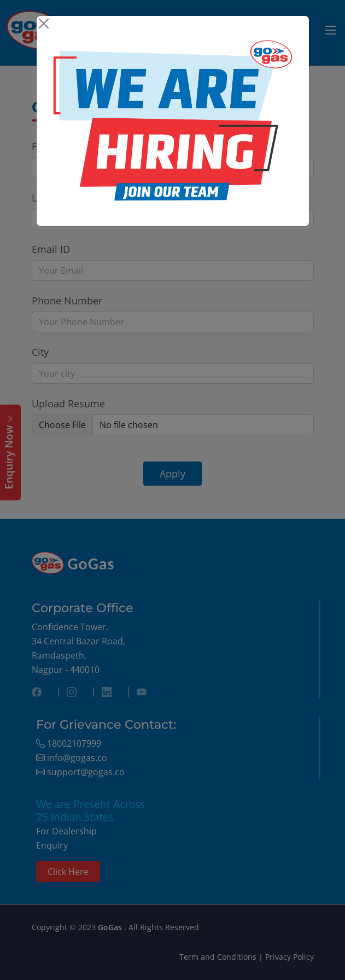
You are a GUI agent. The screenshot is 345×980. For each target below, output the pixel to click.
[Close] (44, 23)
